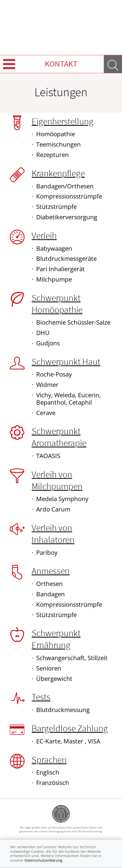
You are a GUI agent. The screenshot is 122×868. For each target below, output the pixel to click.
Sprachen (49, 760)
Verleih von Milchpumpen (57, 480)
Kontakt (61, 64)
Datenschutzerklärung (43, 860)
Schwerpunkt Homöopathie (57, 304)
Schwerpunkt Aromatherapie (59, 437)
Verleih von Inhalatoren (53, 534)
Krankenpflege (58, 173)
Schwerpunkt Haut (66, 362)
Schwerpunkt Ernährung (56, 639)
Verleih (44, 236)
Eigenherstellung (63, 121)
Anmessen (51, 571)
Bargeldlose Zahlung (70, 728)
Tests (41, 697)
